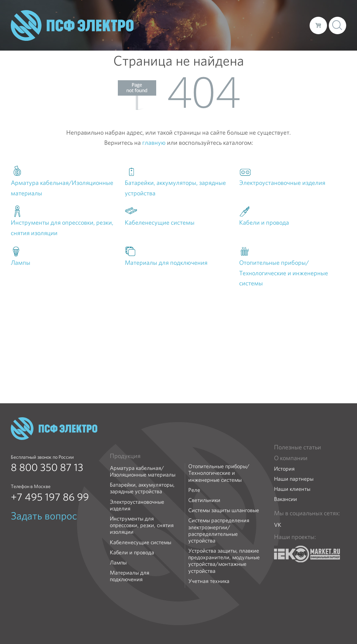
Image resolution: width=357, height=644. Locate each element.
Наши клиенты (292, 489)
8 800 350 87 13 (47, 467)
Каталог (204, 25)
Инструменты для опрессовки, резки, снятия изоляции (142, 525)
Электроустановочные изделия (137, 505)
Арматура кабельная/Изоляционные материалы (143, 471)
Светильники (204, 500)
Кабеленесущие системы (140, 542)
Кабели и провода (132, 552)
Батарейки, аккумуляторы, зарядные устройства (142, 488)
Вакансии (286, 499)
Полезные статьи (298, 447)
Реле (194, 490)
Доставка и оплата (247, 25)
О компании (171, 25)
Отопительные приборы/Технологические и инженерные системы (219, 473)
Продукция (125, 456)
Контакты (291, 25)
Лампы (118, 563)
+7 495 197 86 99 (50, 497)
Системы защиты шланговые (224, 510)
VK (278, 525)
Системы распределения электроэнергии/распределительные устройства (219, 530)
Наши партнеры (294, 479)
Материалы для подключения (130, 576)
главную (154, 143)
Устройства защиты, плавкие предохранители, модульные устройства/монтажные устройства (224, 561)
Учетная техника (209, 581)
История (284, 469)
